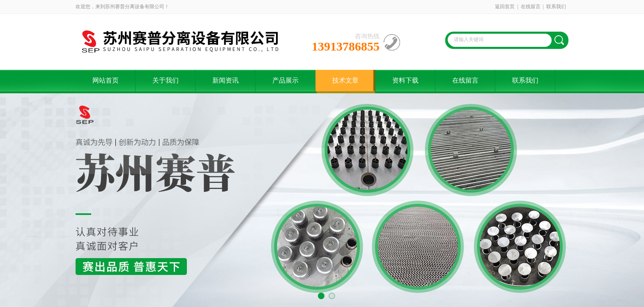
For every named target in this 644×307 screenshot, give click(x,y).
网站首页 (106, 80)
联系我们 (556, 7)
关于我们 (166, 80)
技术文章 (345, 80)
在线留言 (531, 7)
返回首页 (505, 7)
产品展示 (285, 80)
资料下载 (405, 80)
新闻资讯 (225, 80)
